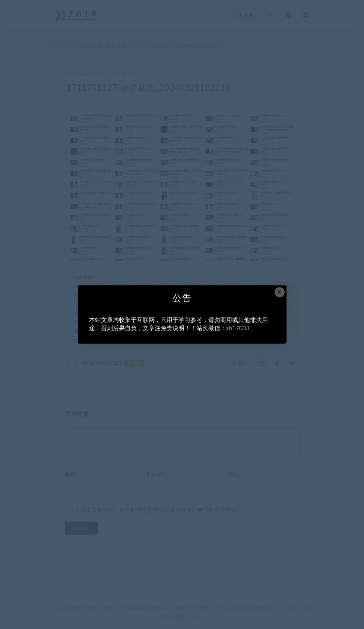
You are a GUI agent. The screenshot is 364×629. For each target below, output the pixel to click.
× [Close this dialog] (280, 292)
